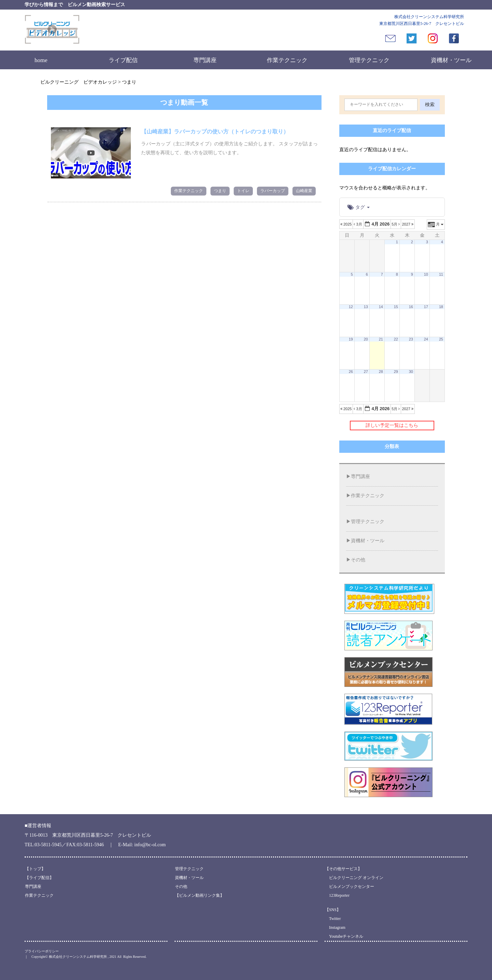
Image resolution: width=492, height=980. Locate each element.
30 (411, 372)
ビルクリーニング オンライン (354, 878)
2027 (408, 224)
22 (396, 339)
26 (351, 372)
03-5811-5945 (48, 845)
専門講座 (205, 60)
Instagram (335, 927)
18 (441, 307)
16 (411, 307)
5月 (396, 224)
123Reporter (337, 895)
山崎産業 (304, 191)
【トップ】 (35, 869)
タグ (359, 207)
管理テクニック (369, 60)
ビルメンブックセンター (350, 887)
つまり (220, 191)
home (41, 60)
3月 (358, 224)
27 (366, 372)
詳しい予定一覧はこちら (392, 425)
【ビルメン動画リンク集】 (200, 895)
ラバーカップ (273, 191)
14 (381, 307)
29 (396, 372)
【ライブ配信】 (39, 878)
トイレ (243, 191)
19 (351, 339)
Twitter (333, 919)
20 (366, 339)
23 (411, 339)
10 (426, 274)
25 (441, 339)
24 (426, 339)
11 (441, 274)
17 (426, 307)
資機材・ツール (451, 60)
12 (351, 307)
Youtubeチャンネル (344, 936)
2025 (347, 224)
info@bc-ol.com (150, 845)
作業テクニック (287, 60)
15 (396, 307)
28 (381, 372)
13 (366, 307)
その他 (358, 560)
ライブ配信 (123, 60)
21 (381, 339)
